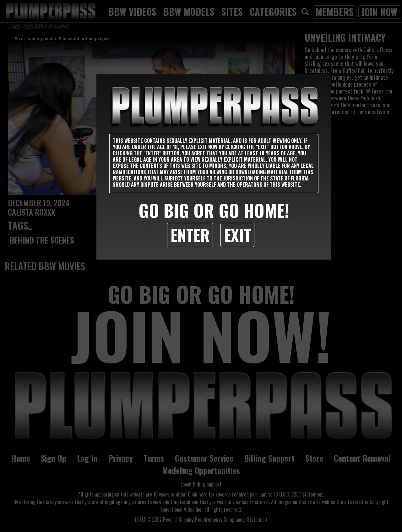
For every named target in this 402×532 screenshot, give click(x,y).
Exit (237, 235)
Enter (190, 235)
